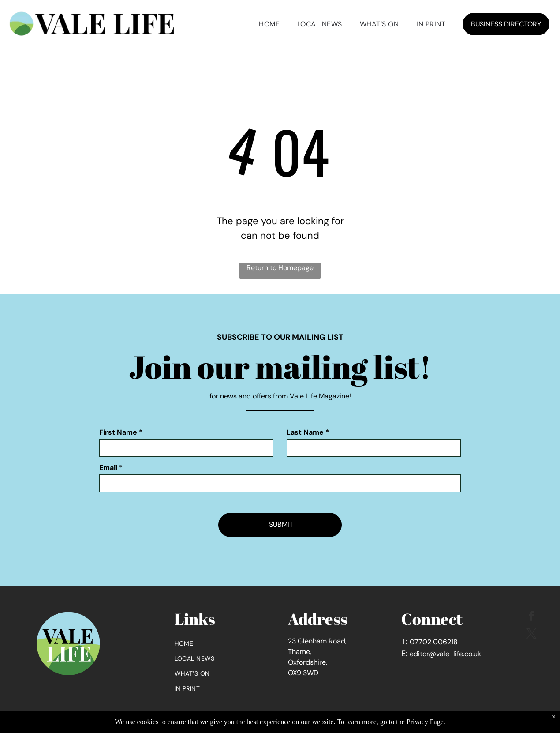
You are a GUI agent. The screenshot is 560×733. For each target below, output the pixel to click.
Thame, (300, 652)
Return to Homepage (280, 268)
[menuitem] (269, 24)
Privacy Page (425, 722)
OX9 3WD (303, 673)
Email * (111, 468)
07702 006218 (434, 642)
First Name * (121, 432)
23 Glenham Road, (317, 641)
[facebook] (532, 617)
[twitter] (532, 635)
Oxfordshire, (308, 662)
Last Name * (308, 432)
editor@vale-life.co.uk (445, 654)
